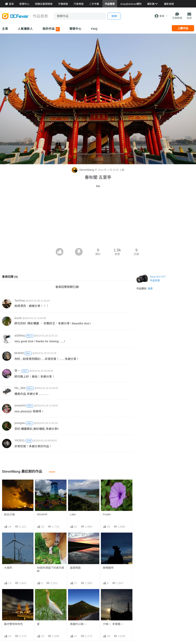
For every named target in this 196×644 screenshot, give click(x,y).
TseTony (20, 300)
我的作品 (51, 29)
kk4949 (19, 353)
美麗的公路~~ (78, 624)
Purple (107, 514)
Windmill (42, 514)
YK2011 (20, 440)
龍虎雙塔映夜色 (13, 624)
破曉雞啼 (108, 568)
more (52, 472)
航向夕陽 (9, 515)
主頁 (5, 29)
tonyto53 (20, 405)
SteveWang (83, 170)
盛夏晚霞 (75, 568)
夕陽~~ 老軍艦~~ (113, 624)
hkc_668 (20, 388)
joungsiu (20, 423)
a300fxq (20, 335)
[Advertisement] (98, 219)
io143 (18, 318)
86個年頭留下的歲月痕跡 (51, 569)
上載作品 (183, 28)
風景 (150, 289)
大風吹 (8, 568)
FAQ (94, 29)
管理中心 (76, 29)
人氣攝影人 (25, 29)
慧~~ (18, 371)
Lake (73, 514)
